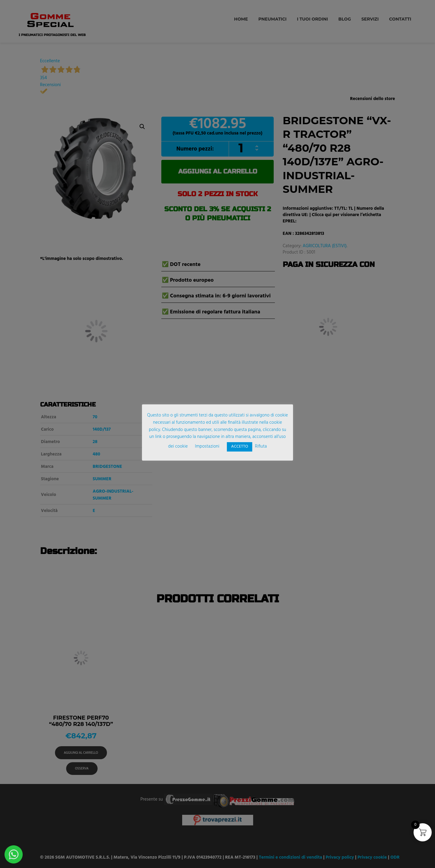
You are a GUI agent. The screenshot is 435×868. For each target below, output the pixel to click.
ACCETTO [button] (240, 447)
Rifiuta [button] (261, 446)
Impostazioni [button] (207, 446)
